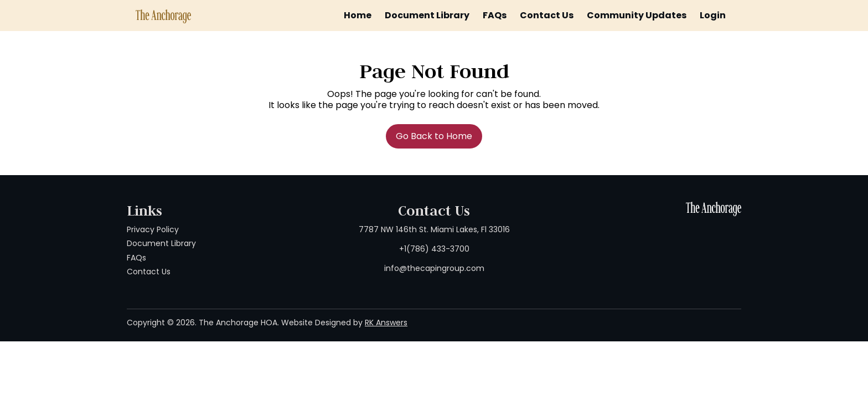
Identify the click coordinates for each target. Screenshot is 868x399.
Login (713, 15)
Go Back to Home (434, 136)
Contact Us (547, 15)
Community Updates (637, 15)
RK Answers (386, 323)
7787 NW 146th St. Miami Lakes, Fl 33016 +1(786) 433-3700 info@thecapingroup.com (434, 249)
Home (358, 15)
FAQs (495, 15)
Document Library (427, 15)
